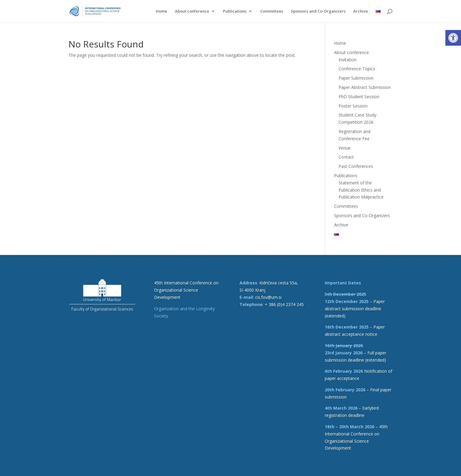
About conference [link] (192, 11)
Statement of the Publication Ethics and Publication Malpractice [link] (361, 190)
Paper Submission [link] (356, 78)
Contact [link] (346, 157)
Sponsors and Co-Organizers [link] (318, 11)
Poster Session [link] (353, 106)
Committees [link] (272, 11)
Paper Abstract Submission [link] (365, 87)
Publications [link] (235, 11)
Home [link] (161, 11)
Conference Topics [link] (357, 69)
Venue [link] (345, 148)
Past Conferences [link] (356, 166)
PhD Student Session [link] (359, 97)
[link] (453, 38)
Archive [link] (361, 11)
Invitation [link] (348, 60)
